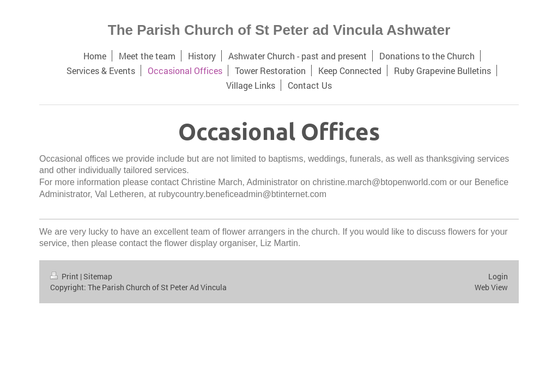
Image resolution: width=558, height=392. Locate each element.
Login (498, 276)
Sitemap (98, 276)
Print (65, 276)
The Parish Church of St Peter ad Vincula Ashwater (279, 30)
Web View (491, 287)
